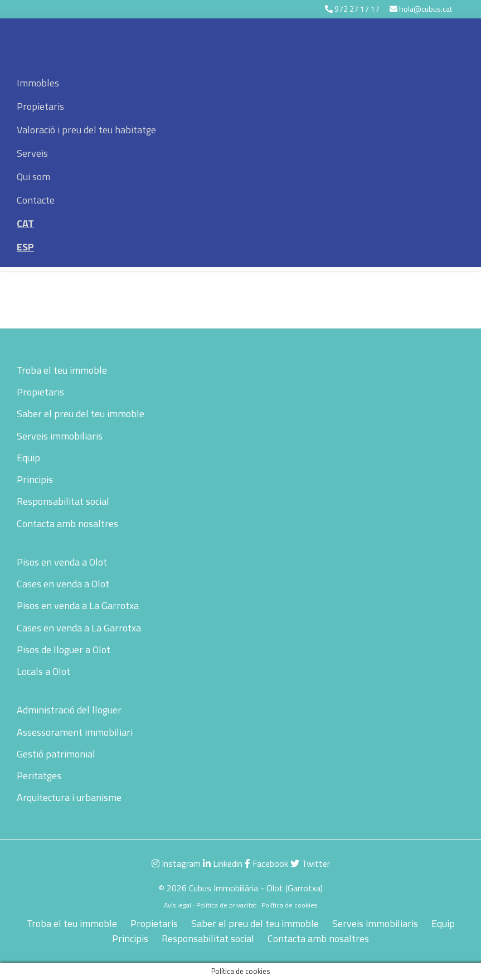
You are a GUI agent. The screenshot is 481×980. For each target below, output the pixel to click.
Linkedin (223, 863)
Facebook (266, 863)
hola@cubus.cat (426, 9)
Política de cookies (289, 905)
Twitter (310, 863)
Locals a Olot (43, 671)
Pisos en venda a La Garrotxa (78, 605)
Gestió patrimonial (56, 754)
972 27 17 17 (357, 9)
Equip (28, 458)
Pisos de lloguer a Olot (64, 650)
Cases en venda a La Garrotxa (79, 628)
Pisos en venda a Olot (62, 562)
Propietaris (40, 392)
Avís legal (178, 905)
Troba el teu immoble (62, 370)
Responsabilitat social (63, 501)
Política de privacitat (226, 905)
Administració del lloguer (69, 710)
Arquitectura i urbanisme (69, 797)
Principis (35, 479)
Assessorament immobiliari (75, 732)
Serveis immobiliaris (60, 436)
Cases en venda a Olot (63, 584)
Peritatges (39, 776)
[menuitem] (240, 224)
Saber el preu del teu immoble (81, 414)
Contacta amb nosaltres (67, 523)
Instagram (176, 863)
